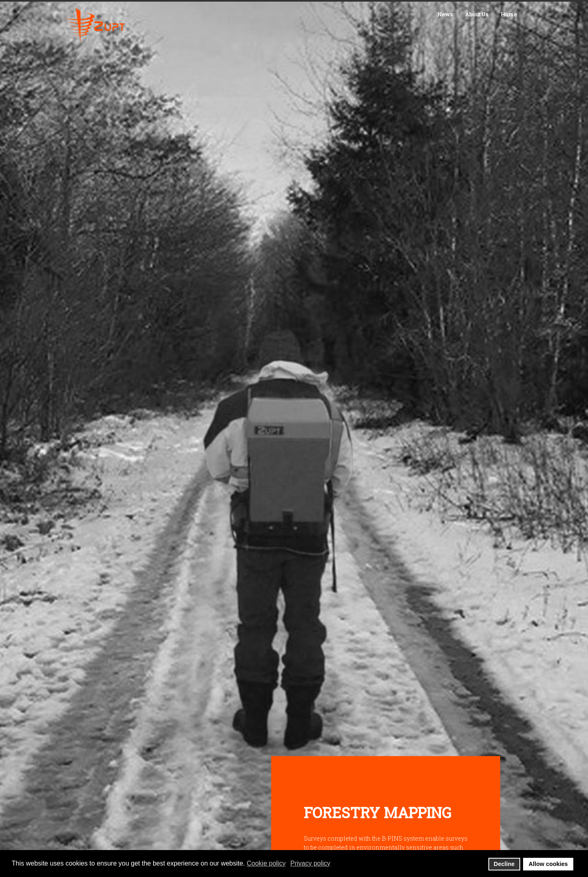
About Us (477, 14)
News (445, 14)
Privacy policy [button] (310, 863)
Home (509, 14)
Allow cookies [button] (548, 864)
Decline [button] (504, 864)
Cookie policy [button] (266, 863)
